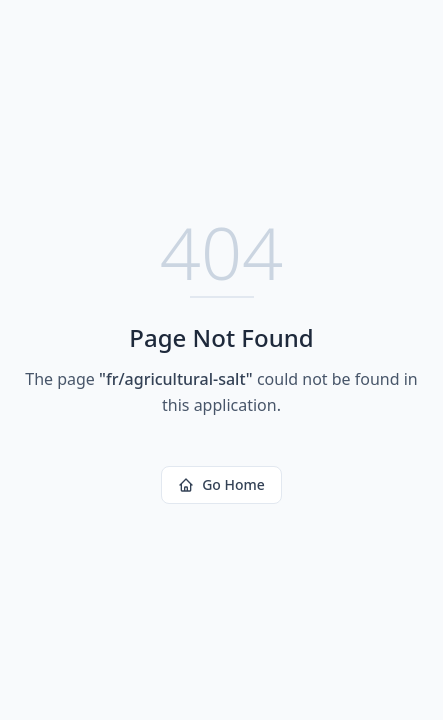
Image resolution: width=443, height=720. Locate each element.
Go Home (221, 484)
